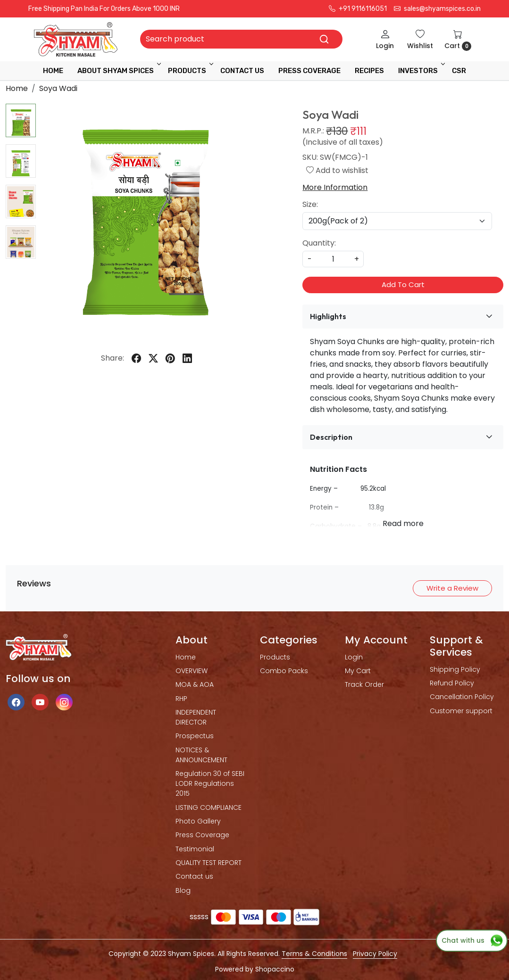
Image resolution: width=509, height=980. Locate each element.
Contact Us (242, 71)
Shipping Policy (455, 669)
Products (190, 71)
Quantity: (319, 243)
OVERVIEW (192, 671)
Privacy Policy (375, 954)
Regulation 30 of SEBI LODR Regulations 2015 (210, 783)
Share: (113, 358)
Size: (310, 204)
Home (53, 71)
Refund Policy (452, 683)
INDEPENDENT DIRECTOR (196, 717)
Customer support (461, 711)
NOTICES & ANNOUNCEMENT (201, 755)
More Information (335, 187)
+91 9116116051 (358, 9)
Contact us (194, 876)
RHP (181, 699)
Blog (183, 890)
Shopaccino (275, 969)
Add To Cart (403, 284)
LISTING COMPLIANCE (209, 807)
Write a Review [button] (452, 588)
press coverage (309, 71)
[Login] (385, 39)
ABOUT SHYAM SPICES (118, 71)
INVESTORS (421, 71)
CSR (459, 71)
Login (354, 657)
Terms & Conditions (314, 954)
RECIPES (369, 71)
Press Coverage (202, 835)
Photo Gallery (198, 821)
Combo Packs (284, 671)
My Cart (358, 671)
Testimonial (195, 849)
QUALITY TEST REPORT (209, 863)
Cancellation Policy (462, 697)
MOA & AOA (195, 684)
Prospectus (195, 736)
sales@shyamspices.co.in (437, 9)
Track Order (364, 684)
